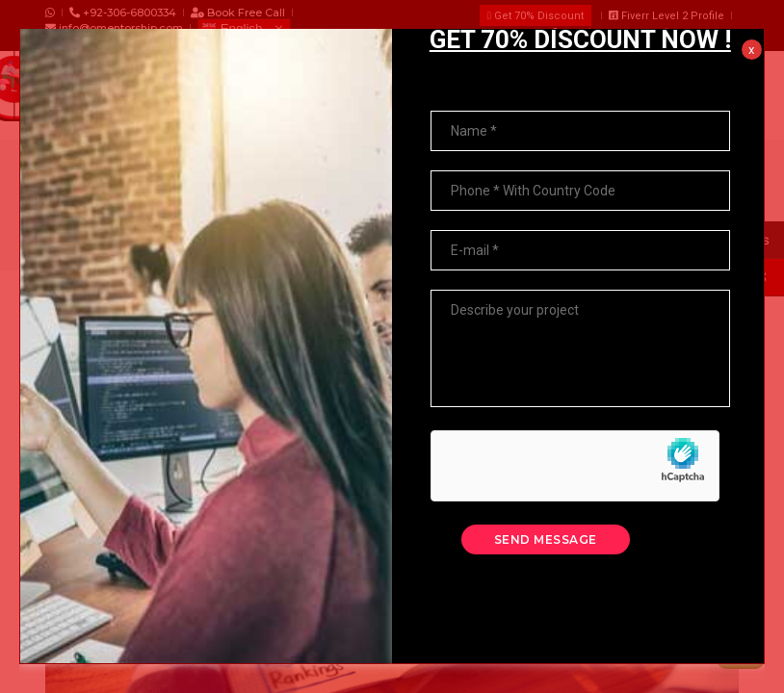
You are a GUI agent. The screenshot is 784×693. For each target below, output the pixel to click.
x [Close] (751, 24)
